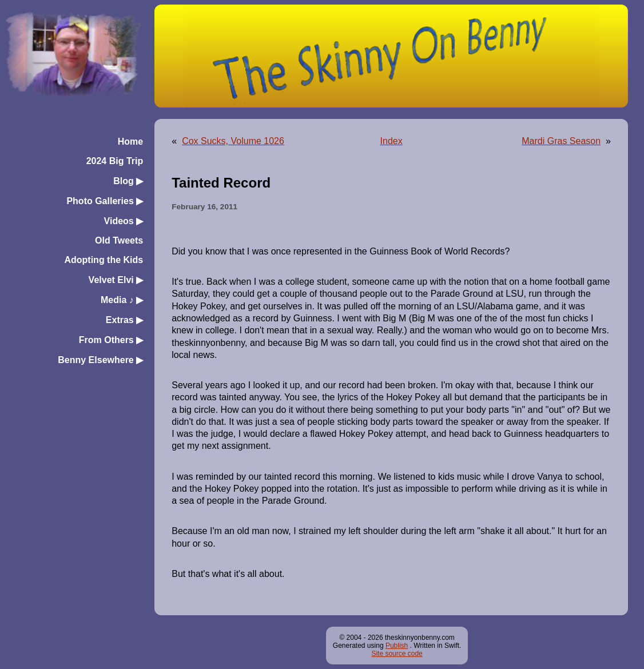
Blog (128, 181)
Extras (124, 320)
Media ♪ (122, 300)
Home (130, 142)
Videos (124, 221)
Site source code (397, 654)
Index (391, 141)
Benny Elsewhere (100, 360)
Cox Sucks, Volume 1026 (233, 141)
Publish (397, 646)
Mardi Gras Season (561, 141)
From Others (111, 340)
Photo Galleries (105, 201)
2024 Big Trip (115, 161)
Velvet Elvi (116, 280)
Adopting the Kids (104, 260)
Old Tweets (119, 240)
